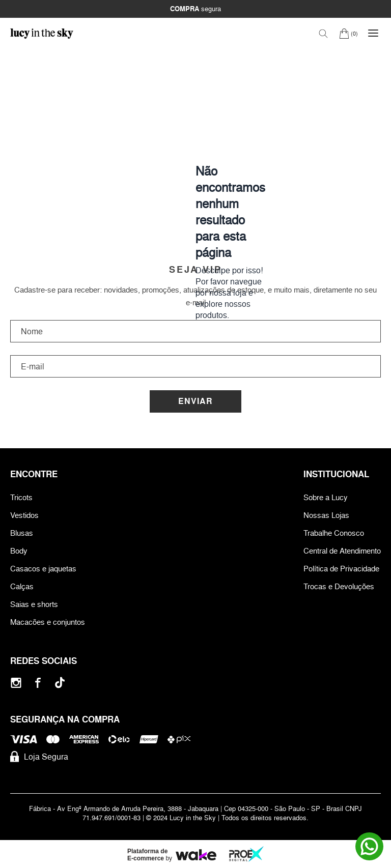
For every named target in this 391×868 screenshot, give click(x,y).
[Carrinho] (348, 33)
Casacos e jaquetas (43, 569)
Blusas (22, 533)
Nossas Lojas (326, 515)
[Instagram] (16, 683)
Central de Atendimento (342, 551)
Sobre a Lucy (326, 497)
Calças (22, 586)
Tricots (21, 497)
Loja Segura (39, 757)
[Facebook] (38, 683)
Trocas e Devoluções (339, 586)
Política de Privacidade (341, 569)
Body (19, 551)
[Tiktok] (60, 683)
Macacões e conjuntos (48, 622)
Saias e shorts (34, 604)
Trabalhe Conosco (334, 533)
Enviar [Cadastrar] (195, 401)
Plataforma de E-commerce (147, 855)
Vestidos (24, 515)
